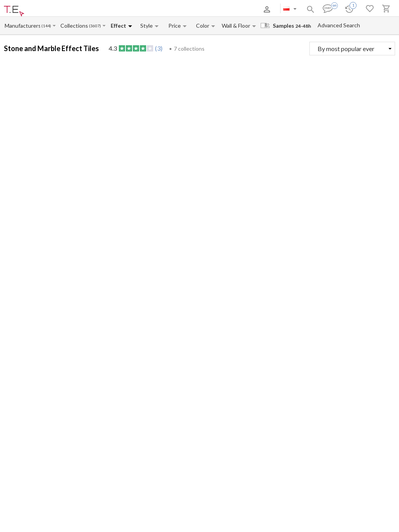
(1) (253, 224)
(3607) (95, 26)
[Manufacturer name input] (22, 26)
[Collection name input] (74, 26)
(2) (394, 224)
